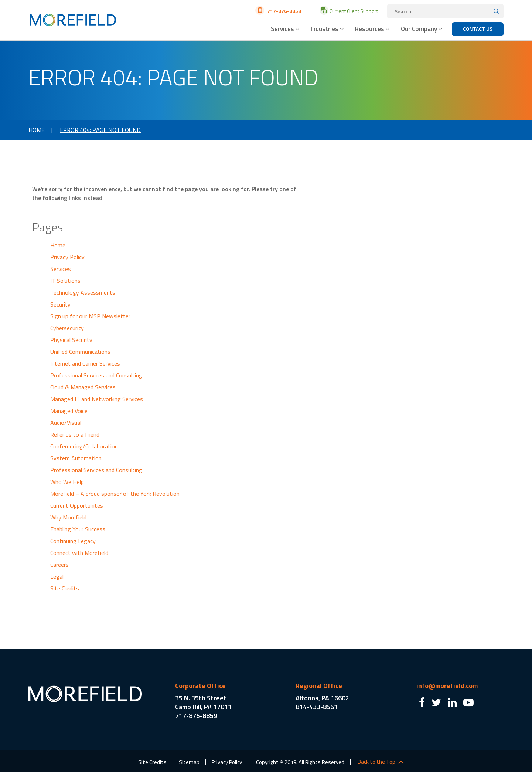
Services (282, 29)
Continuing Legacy (73, 541)
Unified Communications (80, 352)
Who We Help (67, 482)
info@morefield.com (447, 686)
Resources (370, 29)
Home (37, 130)
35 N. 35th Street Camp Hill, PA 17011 (203, 702)
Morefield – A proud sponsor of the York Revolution (115, 494)
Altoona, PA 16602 (322, 698)
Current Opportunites (77, 505)
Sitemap (189, 762)
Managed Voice (69, 411)
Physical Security (71, 340)
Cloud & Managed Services (83, 387)
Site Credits (65, 588)
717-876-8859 (284, 11)
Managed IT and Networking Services (97, 399)
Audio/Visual (66, 423)
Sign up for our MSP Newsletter (90, 316)
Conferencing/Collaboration (84, 446)
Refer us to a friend (75, 434)
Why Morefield (68, 517)
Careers (59, 565)
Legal (57, 576)
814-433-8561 (317, 707)
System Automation (76, 458)
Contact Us (478, 29)
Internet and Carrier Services (85, 363)
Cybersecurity (67, 328)
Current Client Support (353, 11)
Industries (325, 29)
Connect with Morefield (79, 553)
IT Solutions (65, 281)
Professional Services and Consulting (96, 375)
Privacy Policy (67, 257)
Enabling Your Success (78, 529)
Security (60, 304)
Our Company (419, 29)
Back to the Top (376, 762)
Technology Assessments (83, 292)
